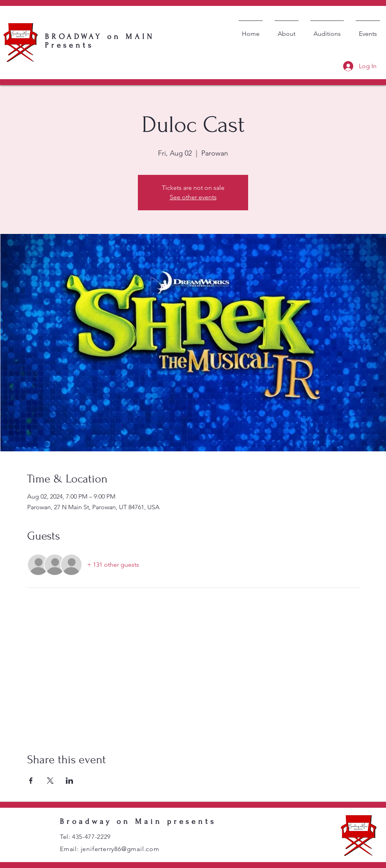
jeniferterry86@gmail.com (120, 849)
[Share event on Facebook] (31, 781)
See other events (193, 197)
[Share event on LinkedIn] (70, 781)
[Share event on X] (50, 781)
